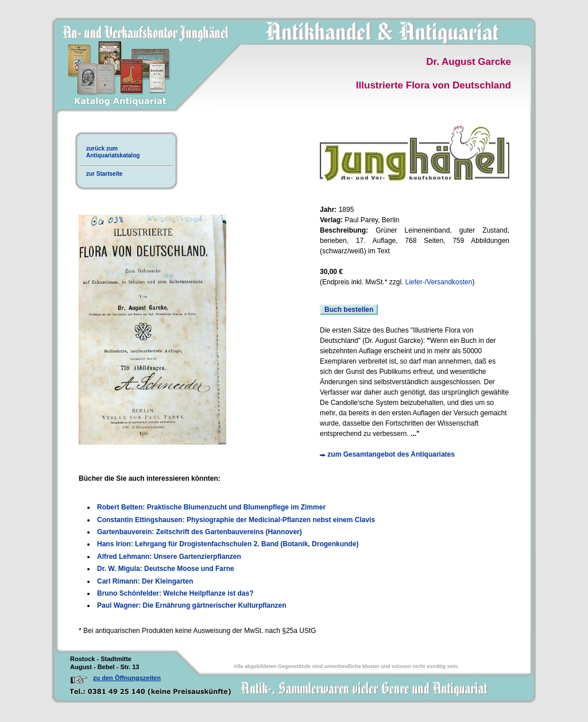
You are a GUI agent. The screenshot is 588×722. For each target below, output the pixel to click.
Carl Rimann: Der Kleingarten (145, 581)
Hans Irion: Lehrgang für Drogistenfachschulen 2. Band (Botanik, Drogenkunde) (228, 544)
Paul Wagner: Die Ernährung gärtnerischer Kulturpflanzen (192, 605)
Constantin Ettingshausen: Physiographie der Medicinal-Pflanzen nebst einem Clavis (236, 520)
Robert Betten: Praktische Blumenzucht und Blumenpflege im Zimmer (211, 507)
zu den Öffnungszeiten (127, 678)
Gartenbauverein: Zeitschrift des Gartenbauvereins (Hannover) (200, 532)
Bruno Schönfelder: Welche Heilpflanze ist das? (175, 593)
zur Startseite (104, 174)
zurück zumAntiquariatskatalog (113, 152)
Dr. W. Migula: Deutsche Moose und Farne (166, 569)
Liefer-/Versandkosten (439, 282)
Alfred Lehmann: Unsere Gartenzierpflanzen (169, 557)
